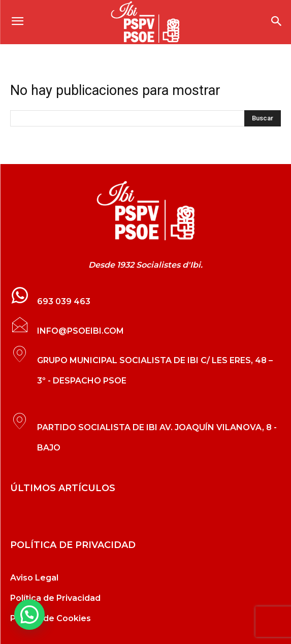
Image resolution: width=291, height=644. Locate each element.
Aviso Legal (34, 578)
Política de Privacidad (55, 598)
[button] (29, 615)
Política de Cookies (51, 618)
